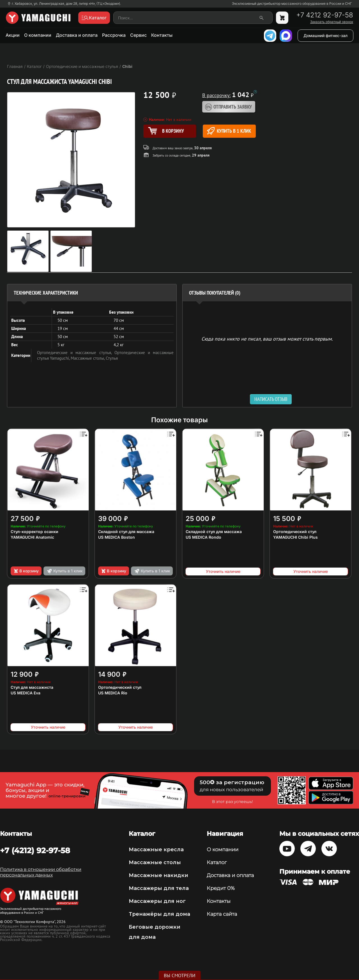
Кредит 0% (221, 888)
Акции (13, 35)
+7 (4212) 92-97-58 (35, 850)
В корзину (26, 571)
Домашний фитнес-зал (325, 35)
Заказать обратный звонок (332, 22)
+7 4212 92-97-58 (325, 15)
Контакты (162, 35)
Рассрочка (114, 35)
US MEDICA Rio (113, 693)
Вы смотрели (180, 976)
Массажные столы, (88, 358)
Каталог (217, 862)
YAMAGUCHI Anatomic (32, 537)
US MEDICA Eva (26, 693)
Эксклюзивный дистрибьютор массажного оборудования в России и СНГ (292, 4)
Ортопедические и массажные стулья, (76, 353)
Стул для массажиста (32, 687)
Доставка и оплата (77, 35)
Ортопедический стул (295, 532)
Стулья (112, 358)
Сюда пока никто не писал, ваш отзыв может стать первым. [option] (267, 338)
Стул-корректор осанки (34, 532)
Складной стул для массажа (126, 532)
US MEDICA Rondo (203, 537)
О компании (38, 35)
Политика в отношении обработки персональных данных (41, 872)
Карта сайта (222, 914)
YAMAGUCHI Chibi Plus (295, 537)
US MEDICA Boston (117, 537)
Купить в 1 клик (229, 131)
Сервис (138, 35)
